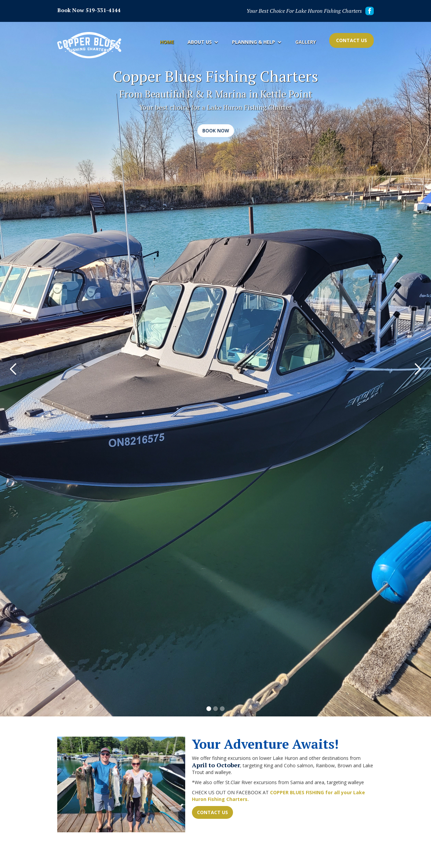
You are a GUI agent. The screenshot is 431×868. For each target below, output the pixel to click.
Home (167, 42)
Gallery (306, 42)
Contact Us (352, 40)
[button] (203, 42)
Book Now (216, 131)
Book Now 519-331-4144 (89, 10)
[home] (89, 45)
